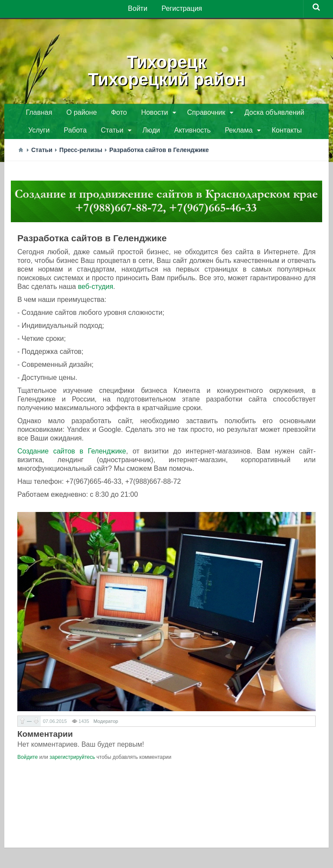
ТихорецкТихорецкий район (166, 69)
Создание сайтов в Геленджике (72, 454)
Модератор (106, 724)
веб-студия (96, 290)
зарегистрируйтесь (72, 760)
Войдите (28, 760)
